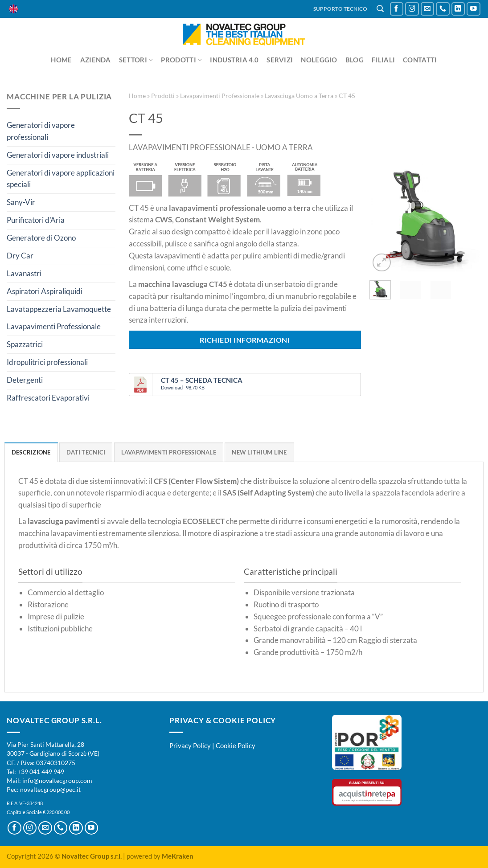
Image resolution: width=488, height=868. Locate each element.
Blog (355, 60)
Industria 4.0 (234, 60)
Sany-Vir (21, 202)
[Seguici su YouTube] (474, 9)
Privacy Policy (190, 745)
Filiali (383, 60)
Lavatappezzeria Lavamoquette (59, 309)
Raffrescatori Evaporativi (48, 398)
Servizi (280, 60)
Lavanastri (24, 273)
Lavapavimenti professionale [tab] (169, 452)
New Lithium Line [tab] (259, 452)
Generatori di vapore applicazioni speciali (61, 179)
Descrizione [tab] (31, 452)
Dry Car (20, 256)
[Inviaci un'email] (428, 9)
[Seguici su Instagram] (412, 9)
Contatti (420, 60)
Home (61, 60)
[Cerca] (380, 9)
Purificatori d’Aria (36, 220)
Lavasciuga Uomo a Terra (299, 96)
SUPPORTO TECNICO (340, 9)
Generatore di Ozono (41, 238)
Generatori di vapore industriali (58, 155)
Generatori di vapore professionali (41, 131)
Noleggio (319, 60)
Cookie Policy (236, 745)
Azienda (96, 60)
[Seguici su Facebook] (397, 9)
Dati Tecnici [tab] (86, 452)
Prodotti (181, 60)
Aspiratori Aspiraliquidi (45, 291)
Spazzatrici (25, 344)
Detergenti (25, 380)
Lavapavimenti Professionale (54, 326)
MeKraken (178, 856)
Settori (136, 60)
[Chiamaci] (443, 9)
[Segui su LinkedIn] (458, 9)
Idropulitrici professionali (47, 362)
